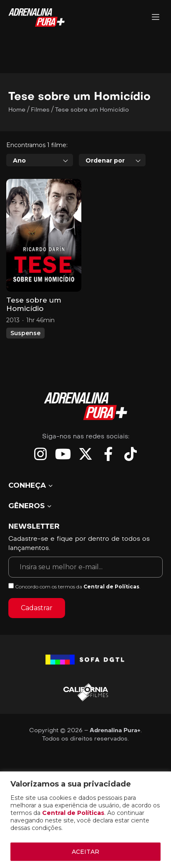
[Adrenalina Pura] (156, 18)
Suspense (25, 333)
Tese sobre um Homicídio (34, 304)
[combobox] (40, 160)
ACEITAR (85, 852)
